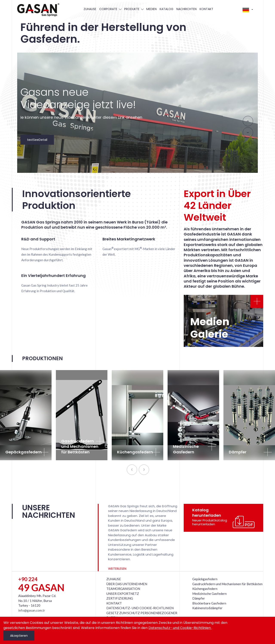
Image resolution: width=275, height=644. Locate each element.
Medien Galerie (210, 328)
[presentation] (248, 121)
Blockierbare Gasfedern (209, 603)
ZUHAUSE (90, 9)
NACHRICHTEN (186, 9)
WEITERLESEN (117, 569)
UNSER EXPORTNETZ (123, 594)
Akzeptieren (19, 636)
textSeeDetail (37, 140)
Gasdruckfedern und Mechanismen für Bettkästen (227, 584)
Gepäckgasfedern (205, 579)
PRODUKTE (134, 9)
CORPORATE (110, 9)
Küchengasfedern (205, 589)
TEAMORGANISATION (123, 589)
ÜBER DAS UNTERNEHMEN (127, 584)
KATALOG (167, 9)
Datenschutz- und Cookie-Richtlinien (180, 628)
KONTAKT (206, 9)
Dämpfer (199, 598)
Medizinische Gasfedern (209, 594)
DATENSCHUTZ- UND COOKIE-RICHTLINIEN (140, 608)
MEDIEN (151, 9)
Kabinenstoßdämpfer (207, 608)
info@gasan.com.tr (32, 610)
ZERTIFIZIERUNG (120, 598)
